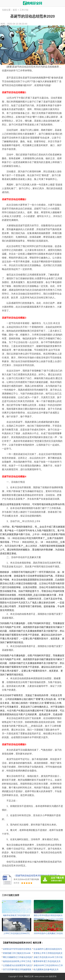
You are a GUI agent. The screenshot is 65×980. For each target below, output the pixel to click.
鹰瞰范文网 (29, 976)
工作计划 (24, 10)
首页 (15, 10)
